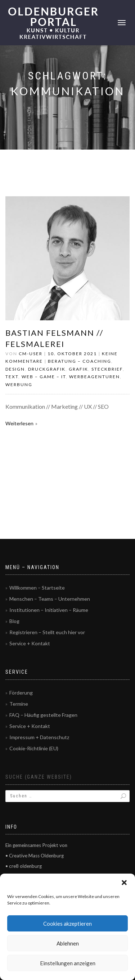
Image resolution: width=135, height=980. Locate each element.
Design (15, 369)
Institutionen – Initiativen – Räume (49, 610)
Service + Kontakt (30, 643)
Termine (19, 704)
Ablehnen (68, 943)
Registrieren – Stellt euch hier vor (47, 632)
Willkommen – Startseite (37, 588)
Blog (14, 621)
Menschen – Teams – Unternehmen (50, 599)
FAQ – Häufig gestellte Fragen (43, 715)
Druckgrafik (47, 369)
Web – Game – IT (44, 377)
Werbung (19, 384)
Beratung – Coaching (80, 361)
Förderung (21, 693)
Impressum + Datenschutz (39, 737)
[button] (124, 883)
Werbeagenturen (94, 377)
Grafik (78, 369)
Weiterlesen (19, 423)
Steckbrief (107, 369)
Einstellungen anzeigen (68, 963)
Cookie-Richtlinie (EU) (34, 748)
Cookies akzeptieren (67, 924)
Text (12, 377)
